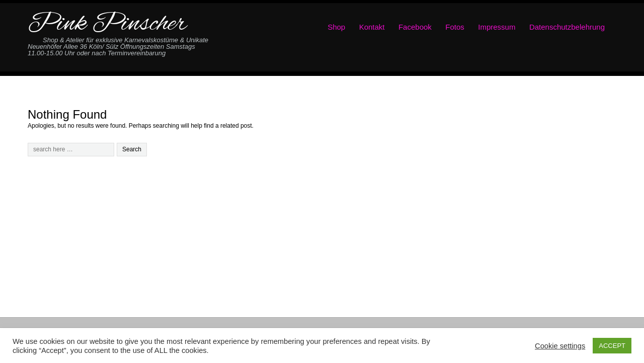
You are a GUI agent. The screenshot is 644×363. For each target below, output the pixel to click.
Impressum (497, 27)
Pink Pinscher (107, 24)
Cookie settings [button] (560, 346)
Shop (336, 27)
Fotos (455, 27)
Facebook (415, 27)
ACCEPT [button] (612, 346)
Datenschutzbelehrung (567, 27)
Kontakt (372, 27)
